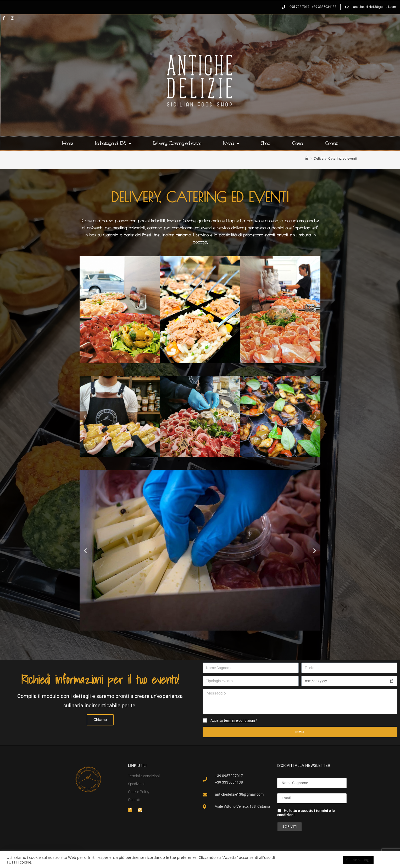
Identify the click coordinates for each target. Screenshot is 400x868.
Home (68, 143)
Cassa (298, 143)
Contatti (332, 143)
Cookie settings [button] (358, 860)
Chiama (100, 720)
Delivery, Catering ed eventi (177, 143)
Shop (266, 143)
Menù (231, 143)
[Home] (307, 158)
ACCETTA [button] (385, 860)
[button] (85, 310)
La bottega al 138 (113, 143)
